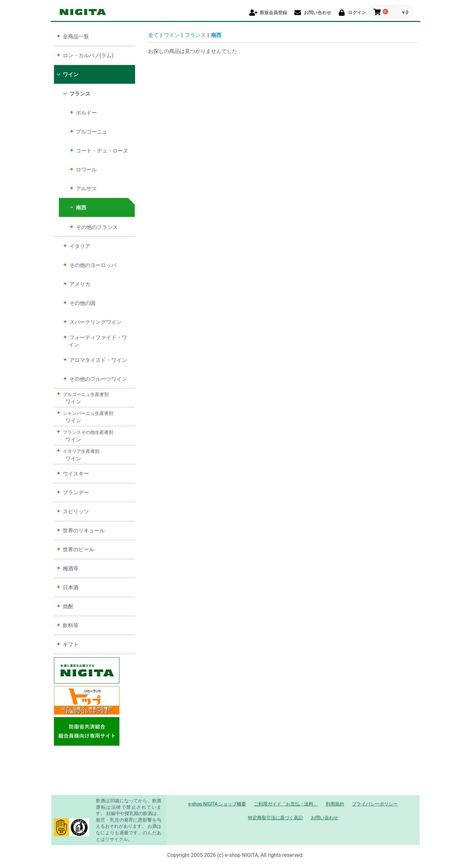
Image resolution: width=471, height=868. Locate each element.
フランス (195, 35)
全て (153, 35)
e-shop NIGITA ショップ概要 (217, 804)
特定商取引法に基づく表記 (275, 818)
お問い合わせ (324, 818)
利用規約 (335, 804)
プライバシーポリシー (375, 804)
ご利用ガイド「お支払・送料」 (286, 804)
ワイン (172, 35)
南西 (216, 35)
